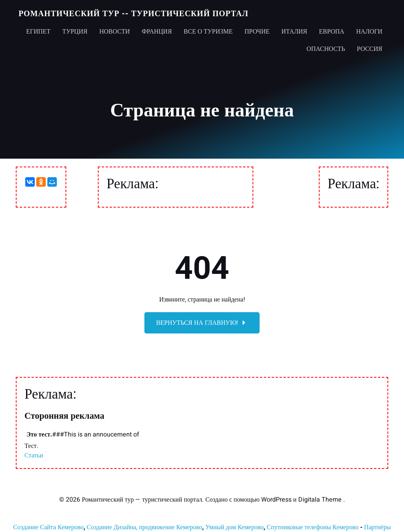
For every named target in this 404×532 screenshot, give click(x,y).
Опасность (326, 49)
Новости (115, 32)
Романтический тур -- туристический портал (134, 14)
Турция (75, 32)
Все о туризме (208, 32)
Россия (370, 49)
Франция (157, 32)
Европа (331, 32)
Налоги (369, 32)
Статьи (34, 455)
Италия (294, 32)
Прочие (257, 32)
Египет (38, 32)
